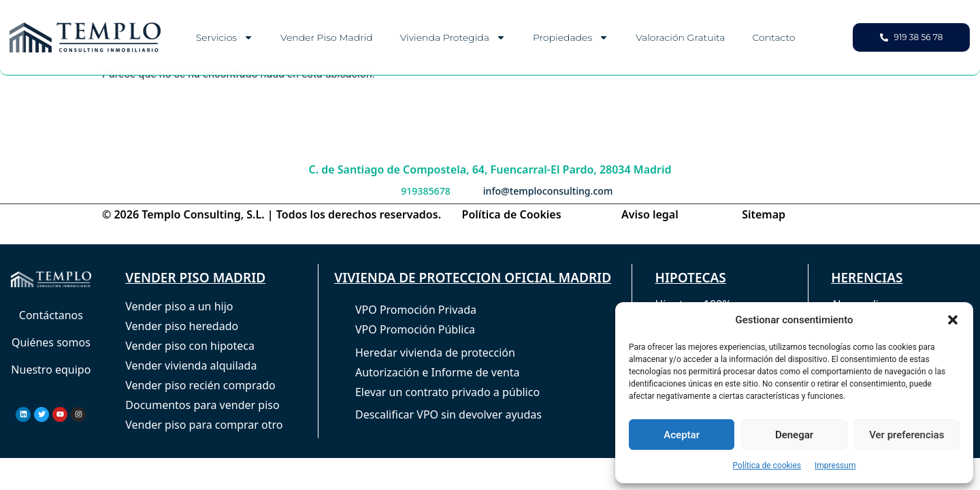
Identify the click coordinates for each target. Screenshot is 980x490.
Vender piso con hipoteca (190, 346)
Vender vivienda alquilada (191, 365)
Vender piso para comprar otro (204, 425)
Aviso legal (650, 214)
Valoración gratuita (680, 37)
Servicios (225, 37)
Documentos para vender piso (202, 405)
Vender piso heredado (182, 326)
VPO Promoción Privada (416, 310)
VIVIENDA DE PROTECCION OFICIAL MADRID (473, 278)
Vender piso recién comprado (200, 385)
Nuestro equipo (51, 370)
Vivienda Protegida (453, 37)
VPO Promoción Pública (415, 329)
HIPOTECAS (691, 278)
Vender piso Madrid (327, 37)
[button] (953, 320)
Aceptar (682, 435)
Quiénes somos (51, 342)
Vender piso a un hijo (179, 306)
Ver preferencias (906, 435)
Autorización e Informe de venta (438, 372)
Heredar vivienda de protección (435, 353)
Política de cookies (767, 465)
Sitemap (764, 214)
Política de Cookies (512, 214)
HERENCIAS (867, 278)
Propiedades (571, 37)
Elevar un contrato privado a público (447, 392)
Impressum (835, 465)
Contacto (773, 37)
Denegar (794, 435)
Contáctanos (51, 315)
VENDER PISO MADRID (195, 278)
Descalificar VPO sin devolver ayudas (448, 414)
